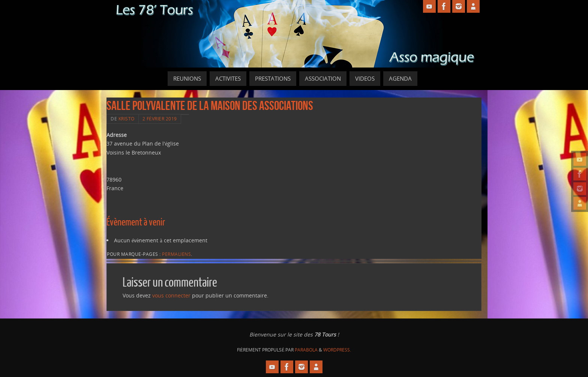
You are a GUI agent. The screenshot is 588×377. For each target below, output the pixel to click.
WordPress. (337, 350)
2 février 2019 (160, 119)
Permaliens (176, 254)
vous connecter (171, 295)
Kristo (127, 119)
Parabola (306, 350)
